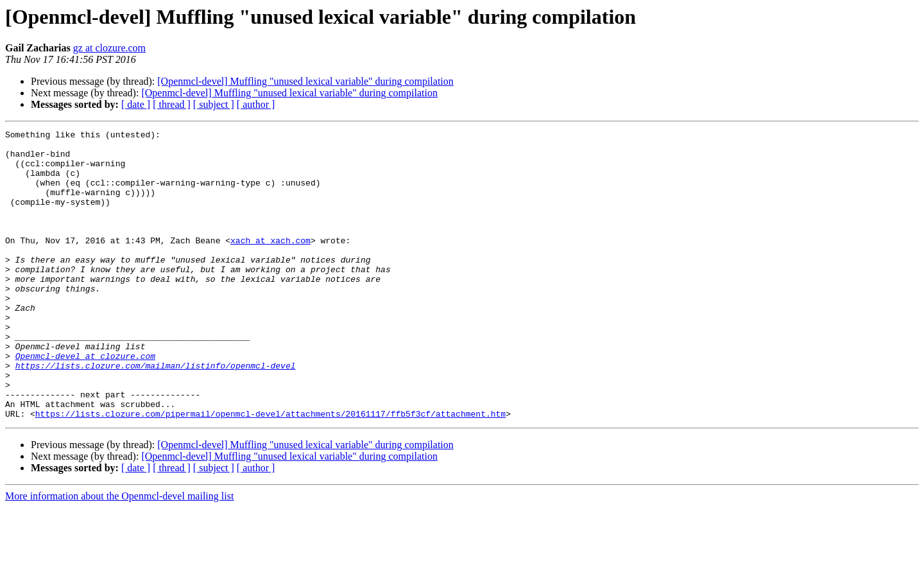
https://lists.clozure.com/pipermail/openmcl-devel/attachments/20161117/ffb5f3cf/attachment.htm (270, 471)
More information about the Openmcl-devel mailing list (119, 554)
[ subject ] (214, 104)
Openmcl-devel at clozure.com (85, 402)
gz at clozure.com (109, 48)
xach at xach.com (270, 263)
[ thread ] (172, 104)
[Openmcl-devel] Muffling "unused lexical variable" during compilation (305, 81)
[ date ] (136, 104)
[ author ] (256, 104)
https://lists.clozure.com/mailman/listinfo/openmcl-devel (156, 413)
